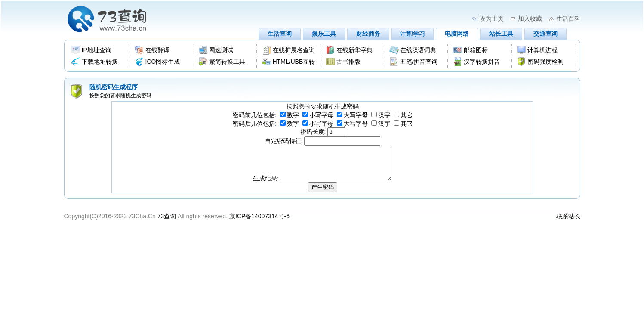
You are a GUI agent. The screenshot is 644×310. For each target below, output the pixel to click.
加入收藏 (530, 19)
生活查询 (280, 34)
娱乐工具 (324, 34)
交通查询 (545, 34)
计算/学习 (413, 34)
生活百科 (568, 19)
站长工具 (501, 34)
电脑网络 (457, 34)
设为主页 (492, 19)
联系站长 (568, 223)
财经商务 (368, 34)
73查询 (167, 223)
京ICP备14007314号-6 (259, 223)
